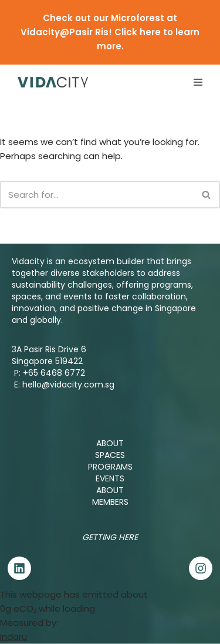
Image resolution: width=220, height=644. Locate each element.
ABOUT (110, 443)
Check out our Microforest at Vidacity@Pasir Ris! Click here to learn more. (110, 32)
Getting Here (110, 537)
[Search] (97, 195)
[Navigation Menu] (198, 82)
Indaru (13, 637)
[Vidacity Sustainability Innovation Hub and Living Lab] (53, 82)
